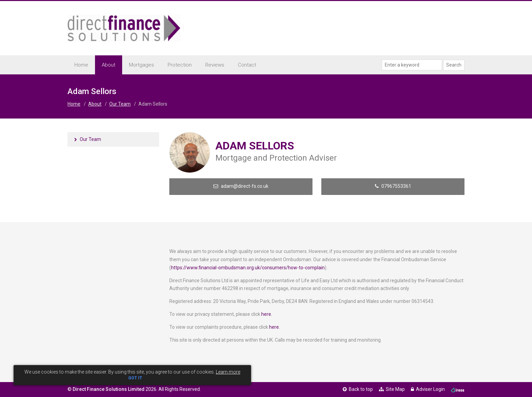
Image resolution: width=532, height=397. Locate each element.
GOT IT (135, 378)
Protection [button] (180, 65)
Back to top (358, 389)
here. (267, 314)
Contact (247, 65)
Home (81, 65)
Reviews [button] (215, 65)
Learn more (228, 372)
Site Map (392, 389)
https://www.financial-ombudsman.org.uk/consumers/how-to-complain (248, 268)
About (95, 104)
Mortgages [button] (141, 65)
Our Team (120, 104)
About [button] (109, 65)
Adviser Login (428, 389)
